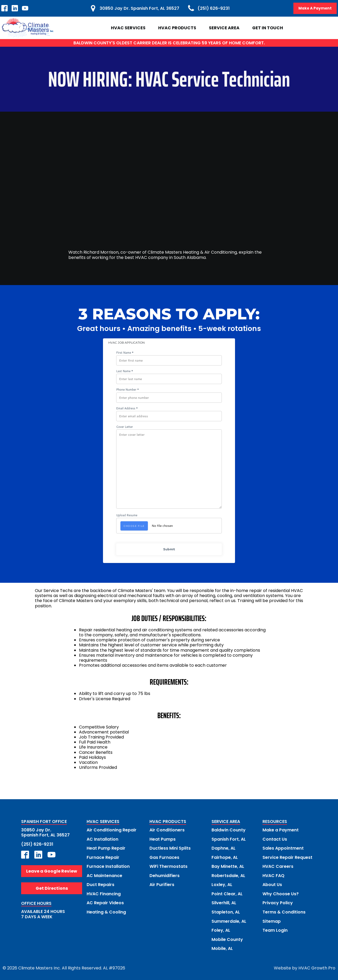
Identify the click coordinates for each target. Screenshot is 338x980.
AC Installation (102, 839)
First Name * (125, 353)
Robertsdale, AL (228, 875)
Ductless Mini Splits (170, 848)
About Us (272, 884)
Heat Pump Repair (106, 848)
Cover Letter (125, 427)
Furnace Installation (108, 866)
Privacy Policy (278, 902)
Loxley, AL (222, 884)
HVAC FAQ (273, 875)
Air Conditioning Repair (112, 830)
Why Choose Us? (281, 893)
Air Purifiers (162, 884)
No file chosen (162, 526)
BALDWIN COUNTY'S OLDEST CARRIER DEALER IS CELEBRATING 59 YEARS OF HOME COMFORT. (169, 43)
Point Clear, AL (227, 893)
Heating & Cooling (106, 911)
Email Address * (127, 408)
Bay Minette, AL (228, 866)
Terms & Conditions (284, 911)
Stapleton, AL (226, 911)
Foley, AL (221, 929)
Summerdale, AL (229, 920)
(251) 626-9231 (37, 844)
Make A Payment (315, 8)
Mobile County (227, 938)
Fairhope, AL (225, 857)
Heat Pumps (163, 839)
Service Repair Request (287, 857)
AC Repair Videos (105, 902)
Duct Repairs (100, 884)
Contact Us (275, 839)
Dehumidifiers (165, 875)
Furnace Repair (103, 857)
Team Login (275, 929)
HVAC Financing (104, 893)
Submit (169, 549)
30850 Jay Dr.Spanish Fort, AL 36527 (45, 832)
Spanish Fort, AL (229, 839)
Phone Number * (128, 390)
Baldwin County (229, 830)
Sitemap (272, 920)
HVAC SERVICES (103, 822)
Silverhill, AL (224, 902)
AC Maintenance (104, 875)
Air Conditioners (167, 830)
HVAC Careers (278, 866)
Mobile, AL (222, 947)
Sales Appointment (283, 848)
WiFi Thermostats (168, 866)
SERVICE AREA (226, 822)
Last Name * (125, 371)
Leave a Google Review (52, 871)
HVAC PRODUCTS (168, 822)
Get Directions (52, 888)
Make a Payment (281, 830)
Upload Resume (127, 515)
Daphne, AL (224, 848)
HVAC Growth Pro (317, 967)
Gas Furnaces (164, 857)
